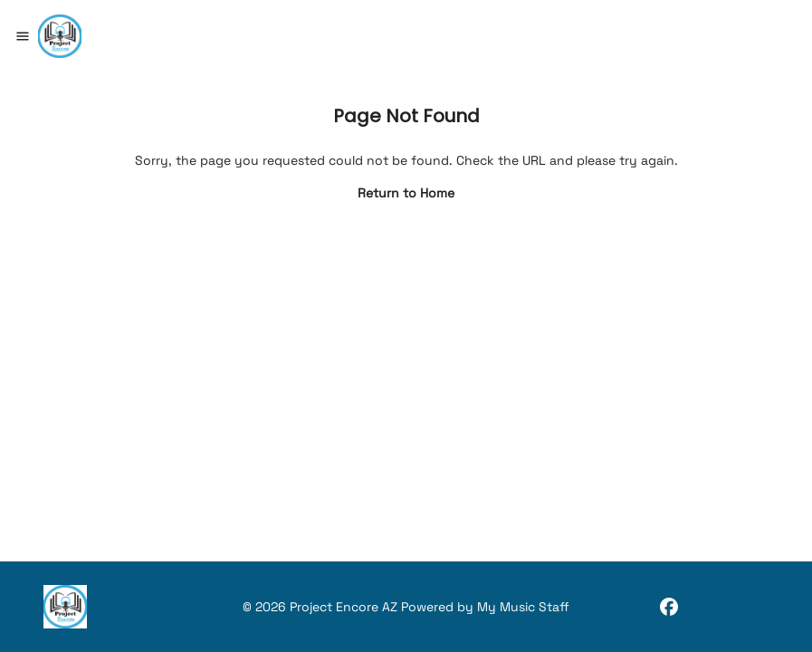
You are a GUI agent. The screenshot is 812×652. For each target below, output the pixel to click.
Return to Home (406, 193)
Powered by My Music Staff (485, 607)
